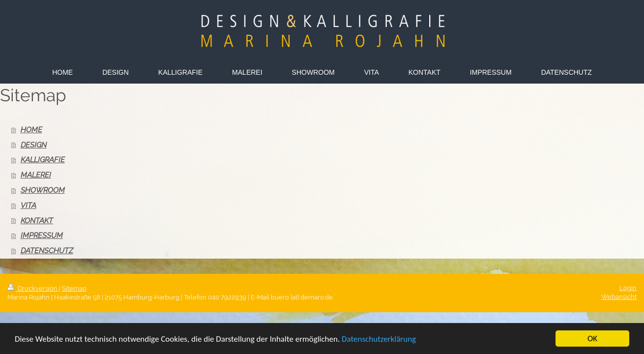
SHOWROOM (43, 190)
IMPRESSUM (42, 236)
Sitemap (74, 288)
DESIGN (34, 145)
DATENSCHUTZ (47, 251)
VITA (29, 206)
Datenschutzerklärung (379, 339)
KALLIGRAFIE (43, 160)
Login (628, 288)
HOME (31, 130)
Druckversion (33, 288)
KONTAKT (37, 221)
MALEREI (36, 175)
